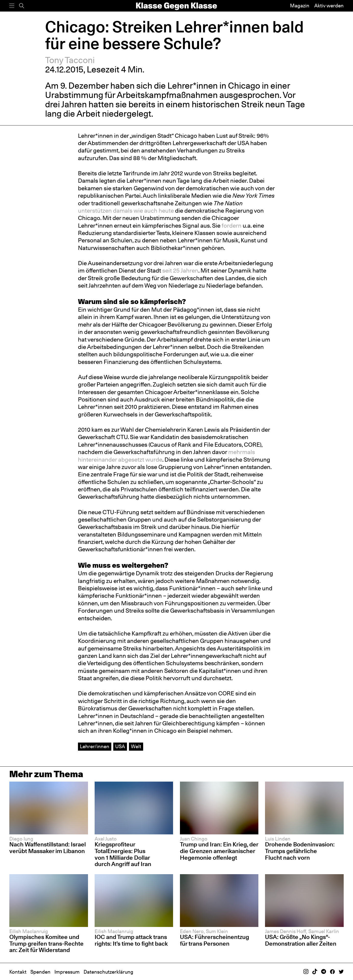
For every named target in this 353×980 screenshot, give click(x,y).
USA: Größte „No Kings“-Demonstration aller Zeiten (301, 940)
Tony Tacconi (70, 60)
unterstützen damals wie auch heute (126, 211)
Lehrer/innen (95, 746)
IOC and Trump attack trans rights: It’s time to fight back (131, 940)
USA (120, 746)
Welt (136, 746)
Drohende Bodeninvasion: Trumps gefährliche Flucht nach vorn (300, 851)
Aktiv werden (329, 6)
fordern (232, 226)
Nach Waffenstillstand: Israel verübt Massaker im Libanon (48, 848)
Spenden (40, 972)
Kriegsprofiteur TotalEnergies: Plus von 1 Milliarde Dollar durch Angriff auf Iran (123, 854)
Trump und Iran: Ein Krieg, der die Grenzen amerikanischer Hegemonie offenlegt (219, 851)
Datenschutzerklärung (108, 972)
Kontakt (18, 972)
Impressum (67, 972)
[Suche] (22, 6)
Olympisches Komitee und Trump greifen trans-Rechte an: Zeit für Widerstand (46, 943)
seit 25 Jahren (180, 270)
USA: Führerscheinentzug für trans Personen (214, 940)
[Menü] (12, 6)
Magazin (300, 6)
